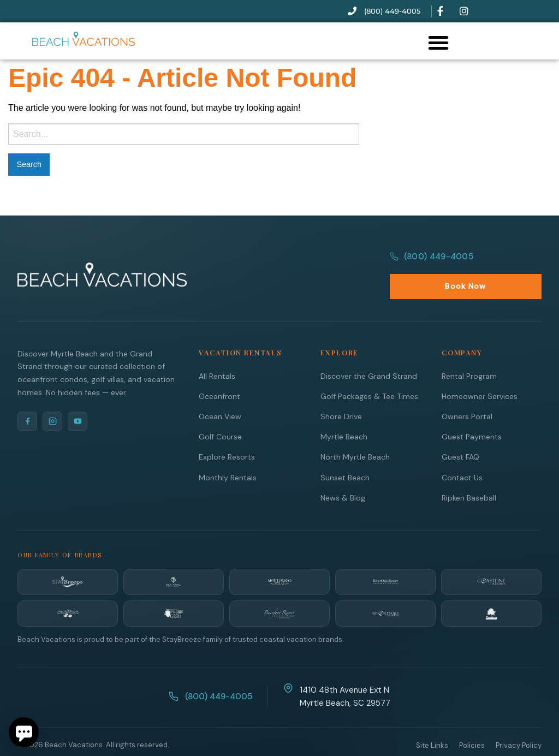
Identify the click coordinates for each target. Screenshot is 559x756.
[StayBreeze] (68, 558)
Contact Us (462, 454)
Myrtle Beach (344, 413)
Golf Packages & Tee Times (369, 372)
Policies (472, 721)
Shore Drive (341, 392)
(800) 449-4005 (430, 263)
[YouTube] (78, 397)
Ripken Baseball (469, 474)
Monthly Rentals (228, 454)
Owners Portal (467, 392)
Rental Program (469, 352)
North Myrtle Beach (355, 433)
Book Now (512, 262)
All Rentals (217, 352)
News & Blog (343, 474)
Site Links (432, 721)
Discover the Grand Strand (369, 352)
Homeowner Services (480, 372)
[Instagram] (52, 397)
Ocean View (220, 392)
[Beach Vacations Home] (102, 263)
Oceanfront (219, 372)
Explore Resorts (227, 433)
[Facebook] (27, 397)
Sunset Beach (345, 454)
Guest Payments (472, 413)
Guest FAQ (460, 433)
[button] (438, 43)
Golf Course (220, 413)
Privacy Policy (519, 721)
